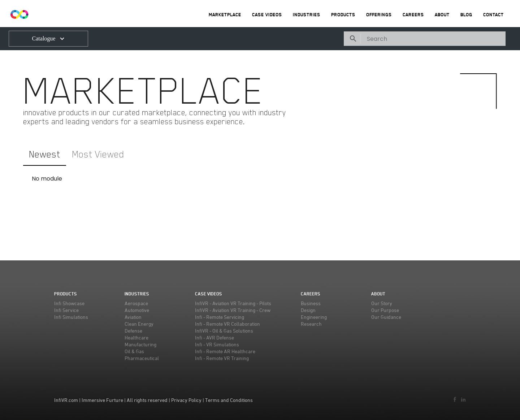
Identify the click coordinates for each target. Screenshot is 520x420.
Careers (413, 15)
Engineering (314, 317)
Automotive (137, 310)
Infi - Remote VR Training (222, 358)
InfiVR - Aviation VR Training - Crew (233, 310)
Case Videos (267, 15)
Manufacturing (140, 344)
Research (311, 324)
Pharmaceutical (142, 358)
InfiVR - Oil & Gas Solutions (224, 331)
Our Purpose (385, 310)
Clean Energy (139, 324)
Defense (133, 331)
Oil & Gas (134, 351)
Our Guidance (386, 317)
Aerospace (136, 303)
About (442, 15)
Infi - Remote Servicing (220, 317)
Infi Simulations (71, 317)
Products (343, 15)
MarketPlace (225, 15)
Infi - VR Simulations (217, 344)
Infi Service (66, 310)
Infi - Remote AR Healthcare (225, 351)
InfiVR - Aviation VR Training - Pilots (233, 303)
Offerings (379, 15)
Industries (307, 15)
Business (311, 303)
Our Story (382, 303)
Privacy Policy (186, 400)
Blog (466, 15)
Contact (493, 15)
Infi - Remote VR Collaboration (227, 324)
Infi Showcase (69, 303)
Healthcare (136, 337)
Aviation (133, 317)
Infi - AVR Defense (214, 337)
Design (308, 310)
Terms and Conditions (229, 400)
